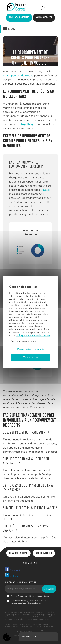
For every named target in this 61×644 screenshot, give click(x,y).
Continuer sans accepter (24, 341)
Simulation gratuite (19, 17)
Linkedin (12, 575)
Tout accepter (31, 357)
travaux (45, 190)
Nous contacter (44, 17)
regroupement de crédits (18, 76)
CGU (42, 631)
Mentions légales (25, 631)
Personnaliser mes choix (31, 349)
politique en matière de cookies (33, 335)
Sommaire (26, 637)
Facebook (12, 569)
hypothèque (29, 124)
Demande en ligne (18, 553)
